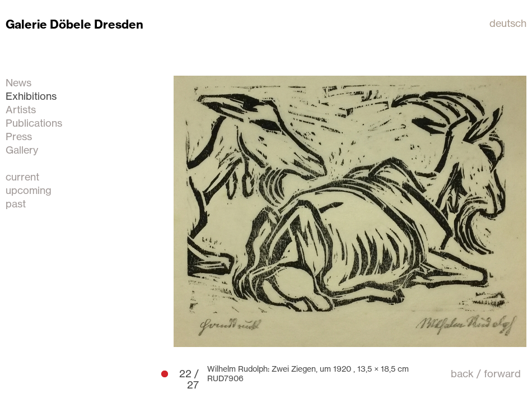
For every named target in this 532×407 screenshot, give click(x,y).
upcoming (29, 190)
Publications (34, 123)
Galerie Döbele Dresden (74, 24)
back (462, 373)
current (22, 177)
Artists (21, 109)
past (16, 203)
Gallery (22, 150)
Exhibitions (31, 96)
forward (502, 373)
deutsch (508, 23)
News (18, 82)
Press (19, 136)
